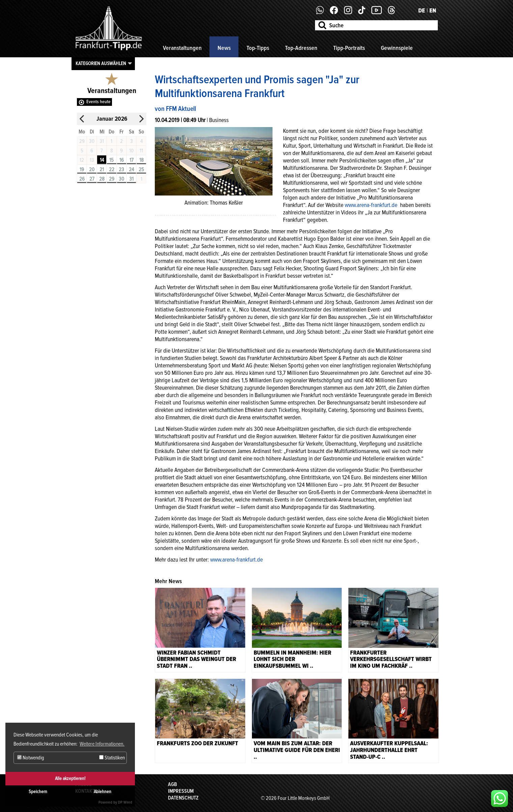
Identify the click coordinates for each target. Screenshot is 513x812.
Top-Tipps (258, 48)
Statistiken (112, 758)
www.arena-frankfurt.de (372, 205)
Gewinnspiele (397, 48)
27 (92, 179)
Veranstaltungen (182, 48)
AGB (173, 784)
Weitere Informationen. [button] (102, 744)
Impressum (181, 791)
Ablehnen (103, 792)
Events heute (98, 102)
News (224, 48)
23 (121, 170)
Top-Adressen (301, 48)
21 (102, 170)
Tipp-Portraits (349, 48)
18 (141, 160)
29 (112, 179)
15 (111, 160)
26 (82, 179)
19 (82, 170)
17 (132, 160)
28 (102, 179)
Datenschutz (183, 798)
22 (112, 170)
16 (122, 160)
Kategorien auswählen (101, 63)
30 (121, 179)
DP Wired (125, 802)
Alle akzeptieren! (70, 778)
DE (422, 10)
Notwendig (31, 758)
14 (102, 160)
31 (131, 179)
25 (141, 170)
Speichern (38, 792)
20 (92, 170)
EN (433, 10)
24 (131, 170)
